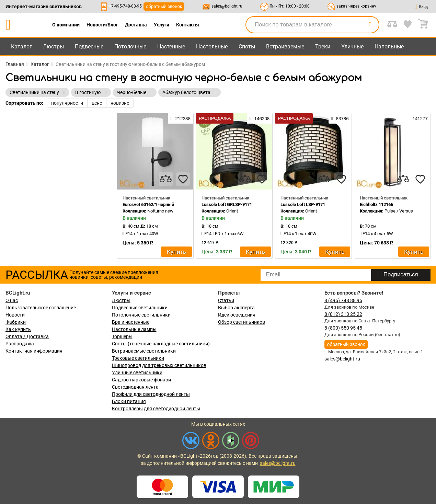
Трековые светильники (138, 358)
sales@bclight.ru (227, 6)
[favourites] (183, 179)
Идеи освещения (237, 315)
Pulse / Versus (399, 211)
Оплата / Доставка (27, 336)
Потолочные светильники (141, 315)
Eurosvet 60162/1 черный (148, 204)
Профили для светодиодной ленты (151, 394)
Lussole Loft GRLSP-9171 (227, 204)
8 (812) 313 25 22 (343, 314)
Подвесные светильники (140, 308)
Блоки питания (129, 401)
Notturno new (160, 211)
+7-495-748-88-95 (125, 6)
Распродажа (20, 344)
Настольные (212, 47)
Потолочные (130, 47)
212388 (181, 118)
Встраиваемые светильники (144, 351)
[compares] (166, 179)
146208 (260, 118)
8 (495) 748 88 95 (343, 300)
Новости (15, 315)
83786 (340, 118)
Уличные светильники (137, 373)
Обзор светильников (242, 322)
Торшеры (122, 336)
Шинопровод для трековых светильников (159, 365)
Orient (232, 211)
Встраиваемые (285, 47)
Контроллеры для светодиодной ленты (156, 409)
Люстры (53, 47)
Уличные (352, 47)
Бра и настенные (131, 322)
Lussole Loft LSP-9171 (303, 204)
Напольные (389, 47)
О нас (12, 300)
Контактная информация (34, 351)
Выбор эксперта (236, 308)
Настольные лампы (134, 329)
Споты (247, 47)
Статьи (226, 300)
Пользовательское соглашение (41, 308)
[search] (370, 25)
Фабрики (16, 322)
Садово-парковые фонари (141, 380)
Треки (323, 47)
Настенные (171, 47)
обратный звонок (164, 6)
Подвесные (89, 47)
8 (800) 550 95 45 (343, 328)
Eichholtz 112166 (376, 204)
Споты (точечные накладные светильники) (161, 344)
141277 (418, 118)
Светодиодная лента (135, 387)
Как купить (18, 329)
